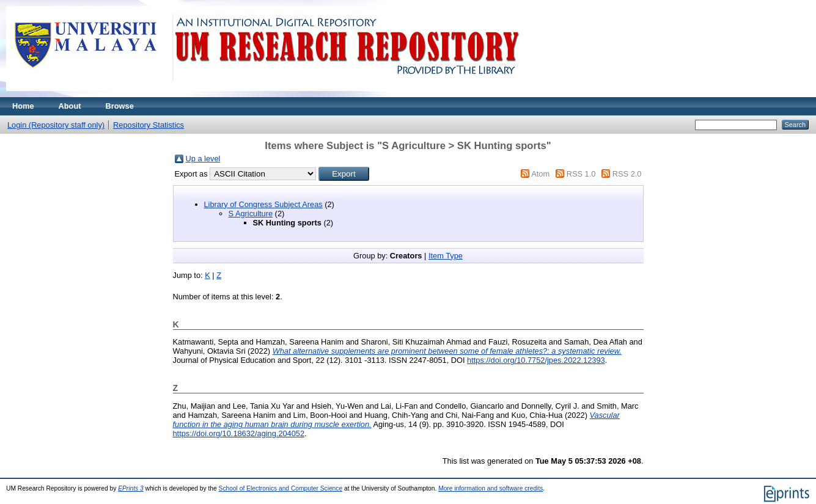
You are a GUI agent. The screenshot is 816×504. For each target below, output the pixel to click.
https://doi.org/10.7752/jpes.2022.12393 (536, 360)
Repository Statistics (149, 125)
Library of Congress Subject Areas (263, 204)
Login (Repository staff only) (56, 125)
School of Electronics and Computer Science (281, 488)
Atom (540, 174)
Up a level (203, 159)
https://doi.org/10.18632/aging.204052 (239, 433)
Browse (120, 106)
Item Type (446, 256)
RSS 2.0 (627, 174)
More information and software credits (491, 488)
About (70, 106)
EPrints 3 (131, 488)
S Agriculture (251, 214)
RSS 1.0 (581, 174)
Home (23, 106)
